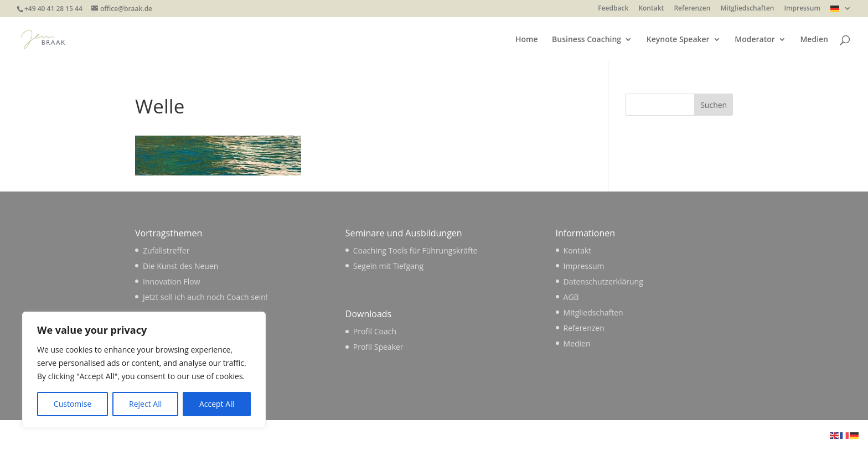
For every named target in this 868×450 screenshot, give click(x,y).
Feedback (613, 9)
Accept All (217, 404)
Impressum (802, 9)
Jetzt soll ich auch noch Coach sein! (205, 297)
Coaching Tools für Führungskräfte (415, 250)
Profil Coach (375, 331)
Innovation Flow (171, 281)
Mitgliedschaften (747, 9)
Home (527, 40)
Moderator (755, 40)
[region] (144, 370)
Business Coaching (587, 40)
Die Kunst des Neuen (180, 266)
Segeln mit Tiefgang (388, 266)
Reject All (145, 404)
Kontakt (651, 9)
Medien (814, 40)
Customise (73, 404)
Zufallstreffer (166, 250)
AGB (571, 297)
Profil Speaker (378, 347)
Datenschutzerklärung (603, 281)
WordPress (316, 435)
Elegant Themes (212, 435)
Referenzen (692, 9)
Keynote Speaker (678, 40)
